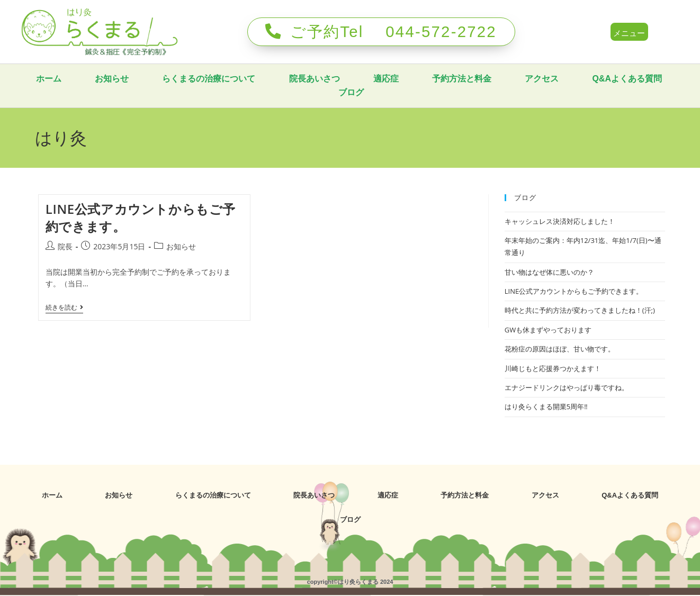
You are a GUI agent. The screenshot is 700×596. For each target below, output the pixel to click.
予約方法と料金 (514, 79)
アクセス (595, 79)
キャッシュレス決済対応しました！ (560, 221)
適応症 (438, 79)
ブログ (403, 92)
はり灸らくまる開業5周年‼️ (546, 407)
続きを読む (64, 308)
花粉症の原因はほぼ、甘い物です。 (560, 349)
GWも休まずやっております (548, 330)
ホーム (99, 79)
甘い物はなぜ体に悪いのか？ (549, 272)
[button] (630, 32)
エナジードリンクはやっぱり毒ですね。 (567, 387)
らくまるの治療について (260, 79)
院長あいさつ (366, 79)
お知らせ (163, 79)
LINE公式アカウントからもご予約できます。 (574, 291)
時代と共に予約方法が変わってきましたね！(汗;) (580, 310)
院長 (65, 246)
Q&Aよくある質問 (321, 92)
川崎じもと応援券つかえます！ (553, 368)
